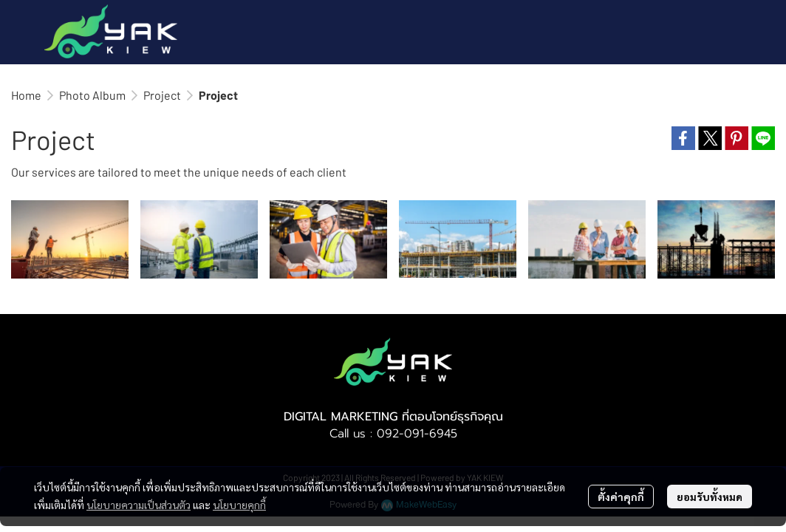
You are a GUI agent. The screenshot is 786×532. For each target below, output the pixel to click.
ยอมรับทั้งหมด (710, 497)
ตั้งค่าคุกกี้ (621, 497)
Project (162, 95)
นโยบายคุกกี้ (239, 505)
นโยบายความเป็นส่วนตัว (139, 505)
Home (26, 95)
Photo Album (92, 95)
